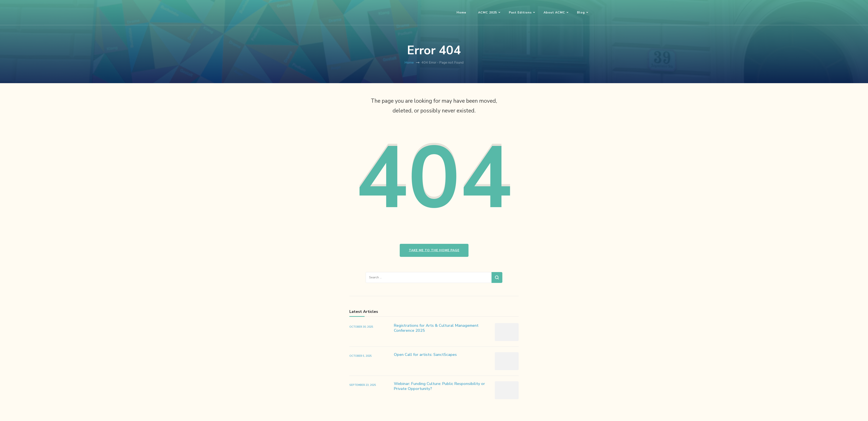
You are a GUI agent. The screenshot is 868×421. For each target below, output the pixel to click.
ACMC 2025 (487, 12)
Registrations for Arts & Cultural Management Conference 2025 (436, 328)
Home (461, 12)
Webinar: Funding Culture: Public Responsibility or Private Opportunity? (439, 386)
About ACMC (554, 12)
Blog (581, 12)
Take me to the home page (434, 250)
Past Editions (520, 12)
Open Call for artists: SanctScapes (425, 355)
